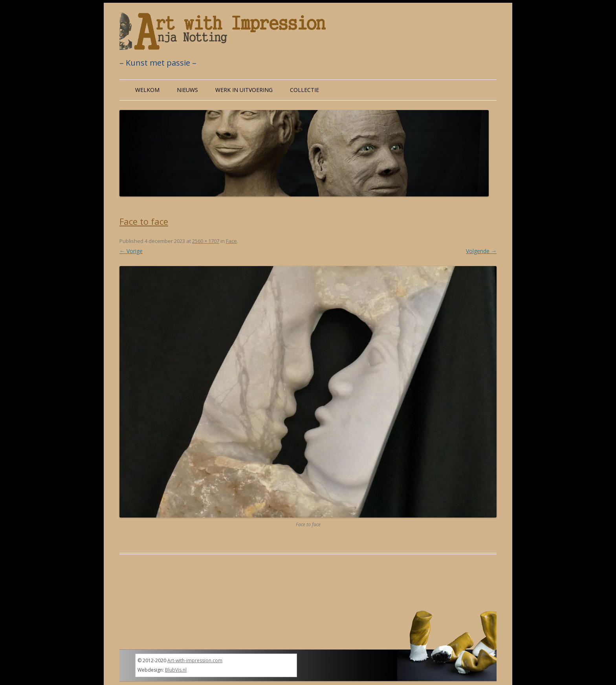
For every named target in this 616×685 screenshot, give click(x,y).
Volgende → (481, 251)
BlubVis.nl (176, 670)
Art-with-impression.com (195, 660)
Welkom (147, 90)
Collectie (304, 90)
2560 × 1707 (206, 241)
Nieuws (187, 90)
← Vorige (131, 251)
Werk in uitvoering (244, 90)
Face (231, 241)
